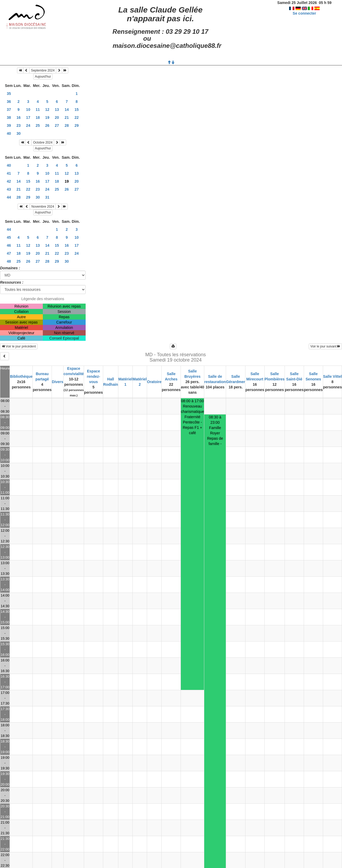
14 (67, 110)
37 (9, 110)
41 (9, 173)
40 (9, 133)
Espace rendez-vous (94, 376)
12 (47, 110)
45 (9, 237)
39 (9, 125)
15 (77, 110)
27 (57, 125)
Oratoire (154, 382)
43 (9, 189)
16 (19, 118)
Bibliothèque (21, 376)
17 (28, 118)
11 (38, 110)
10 (28, 110)
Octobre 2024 (43, 142)
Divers (58, 382)
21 (67, 118)
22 (77, 118)
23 (19, 125)
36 (9, 102)
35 (9, 94)
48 (9, 261)
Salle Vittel (333, 376)
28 (67, 125)
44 (9, 197)
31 (47, 197)
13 (57, 110)
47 (9, 253)
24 (28, 125)
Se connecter (305, 13)
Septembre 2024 (43, 70)
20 (57, 118)
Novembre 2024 (43, 207)
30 (19, 133)
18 (38, 118)
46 (9, 245)
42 (9, 181)
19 (47, 118)
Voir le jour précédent (19, 346)
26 (47, 125)
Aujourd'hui (43, 77)
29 (77, 125)
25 (38, 125)
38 (9, 118)
